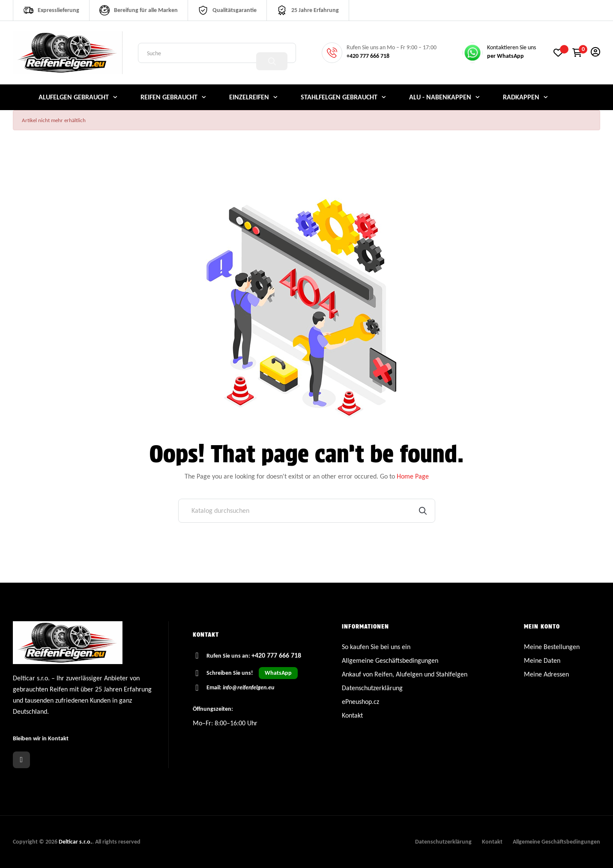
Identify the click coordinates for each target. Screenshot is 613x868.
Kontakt (352, 715)
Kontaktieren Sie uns (511, 47)
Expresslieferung (58, 10)
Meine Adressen (546, 674)
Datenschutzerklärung (372, 688)
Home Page (413, 476)
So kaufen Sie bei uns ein (376, 647)
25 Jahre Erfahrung (315, 10)
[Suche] (307, 511)
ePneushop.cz (360, 702)
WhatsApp (278, 673)
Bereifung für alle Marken (146, 10)
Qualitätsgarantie (235, 10)
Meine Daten (542, 660)
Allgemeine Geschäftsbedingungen (390, 660)
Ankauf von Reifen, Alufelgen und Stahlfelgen (405, 674)
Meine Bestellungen (552, 647)
